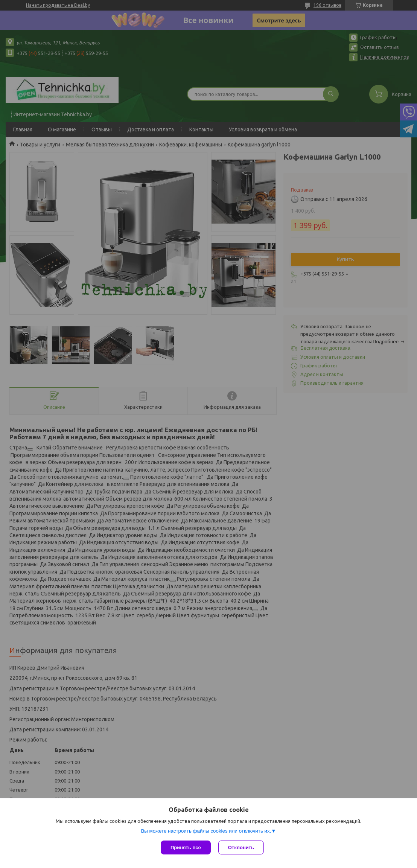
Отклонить (241, 847)
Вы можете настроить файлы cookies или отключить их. (206, 831)
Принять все (186, 847)
